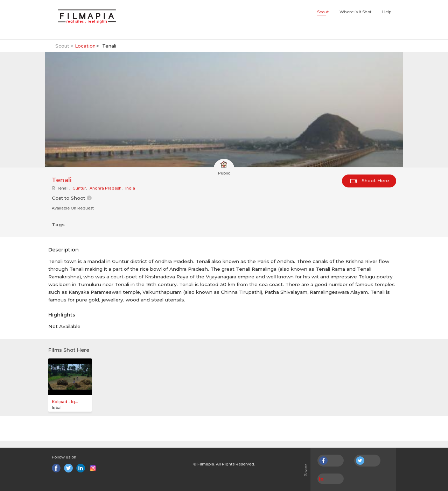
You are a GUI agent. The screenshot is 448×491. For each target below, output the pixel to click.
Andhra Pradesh (106, 188)
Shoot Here (370, 180)
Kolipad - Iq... (65, 402)
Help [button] (387, 12)
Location (85, 46)
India (130, 188)
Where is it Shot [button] (355, 12)
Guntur (79, 188)
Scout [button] (323, 12)
